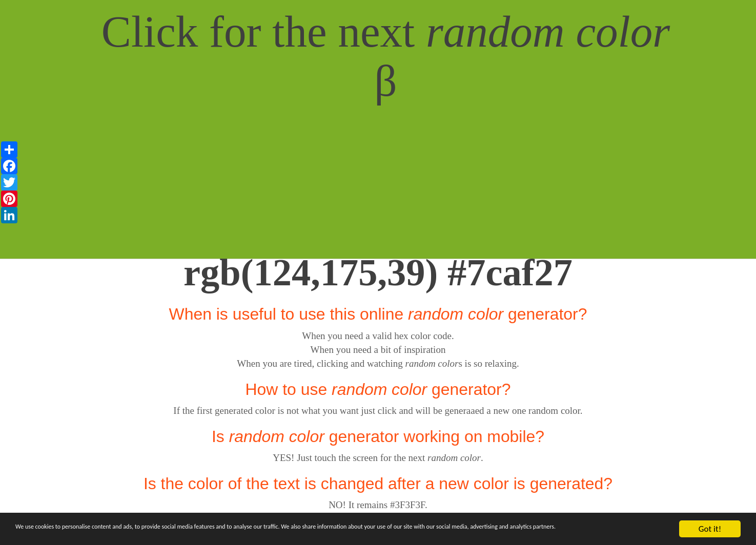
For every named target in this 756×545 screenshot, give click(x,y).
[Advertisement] (378, 187)
